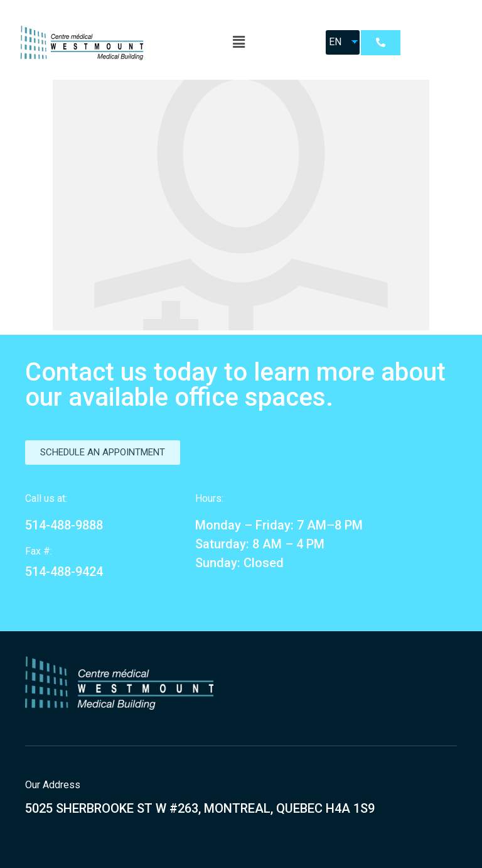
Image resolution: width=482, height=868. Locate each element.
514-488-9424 (64, 572)
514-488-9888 (64, 525)
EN (335, 42)
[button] (381, 43)
